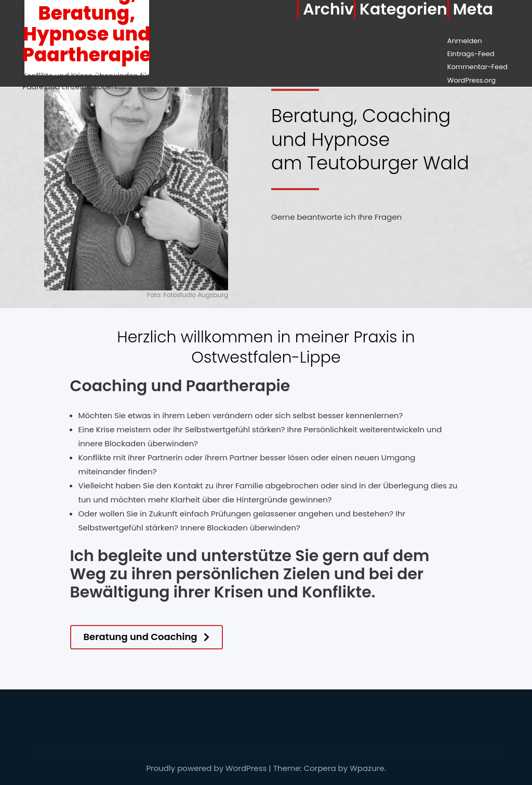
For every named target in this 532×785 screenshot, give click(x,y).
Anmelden (465, 41)
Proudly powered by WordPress (207, 768)
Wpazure (367, 768)
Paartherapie (238, 386)
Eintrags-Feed (471, 54)
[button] (147, 637)
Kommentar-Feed (477, 67)
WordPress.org (471, 80)
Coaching (109, 386)
